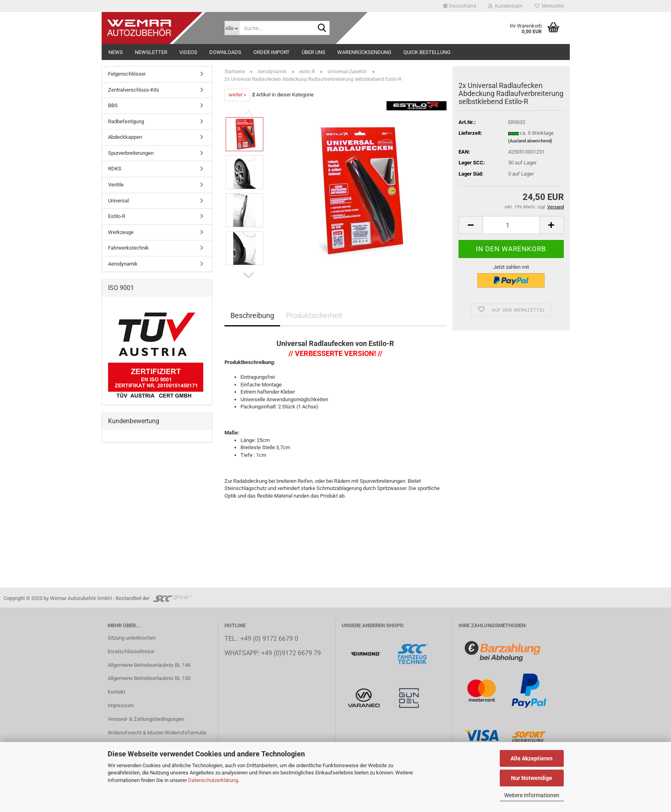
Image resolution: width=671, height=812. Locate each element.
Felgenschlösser (127, 74)
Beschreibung (252, 315)
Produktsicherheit (314, 315)
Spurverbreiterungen (131, 153)
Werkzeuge (121, 232)
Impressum (121, 705)
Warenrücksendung (364, 52)
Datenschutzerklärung (213, 780)
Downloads (225, 52)
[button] (460, 6)
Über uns (313, 52)
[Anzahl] (511, 225)
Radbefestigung (126, 121)
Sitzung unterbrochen (132, 638)
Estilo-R (117, 216)
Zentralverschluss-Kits (134, 90)
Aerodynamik (123, 264)
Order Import (271, 52)
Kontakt (116, 692)
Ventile (116, 185)
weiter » (237, 95)
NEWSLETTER (151, 52)
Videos (188, 52)
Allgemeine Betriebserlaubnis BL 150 (149, 678)
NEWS (116, 52)
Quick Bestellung (427, 52)
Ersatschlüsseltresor (131, 651)
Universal (118, 201)
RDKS (115, 169)
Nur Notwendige (532, 778)
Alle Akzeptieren (532, 758)
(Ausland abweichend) (530, 141)
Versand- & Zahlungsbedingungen (146, 719)
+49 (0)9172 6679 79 (291, 653)
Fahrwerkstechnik (128, 248)
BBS (113, 105)
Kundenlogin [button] (505, 6)
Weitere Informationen (532, 795)
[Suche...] (232, 28)
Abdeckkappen (125, 137)
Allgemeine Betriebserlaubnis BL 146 (149, 665)
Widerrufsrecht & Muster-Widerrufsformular (157, 733)
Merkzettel (549, 6)
